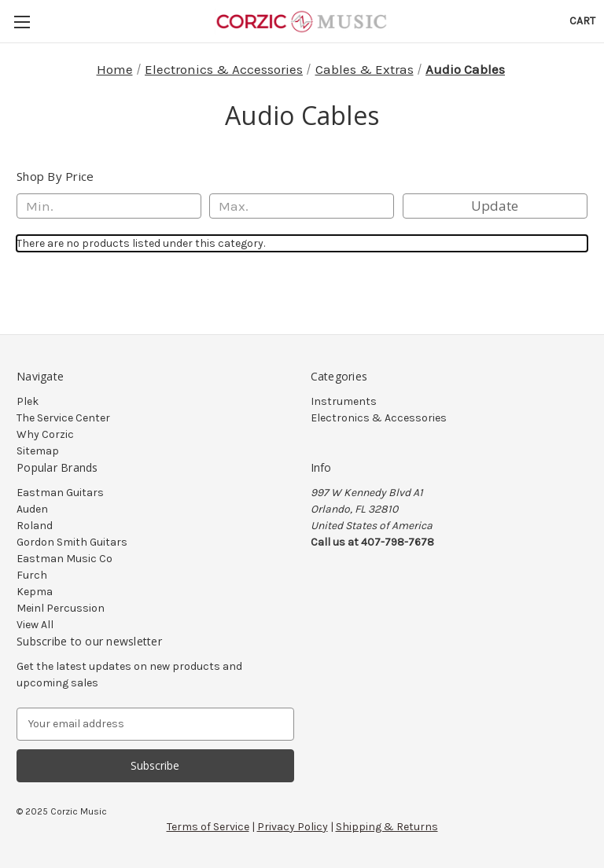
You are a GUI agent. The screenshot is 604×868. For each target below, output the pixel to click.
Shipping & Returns (387, 827)
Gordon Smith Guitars (72, 542)
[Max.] (302, 206)
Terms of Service (208, 827)
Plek (28, 401)
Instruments (344, 401)
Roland (35, 526)
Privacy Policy (293, 827)
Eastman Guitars (60, 493)
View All (35, 625)
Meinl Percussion (61, 608)
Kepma (35, 592)
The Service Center (63, 418)
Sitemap (38, 451)
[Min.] (109, 206)
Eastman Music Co (64, 559)
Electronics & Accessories (379, 418)
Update (495, 206)
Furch (32, 575)
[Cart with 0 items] (582, 21)
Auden (32, 509)
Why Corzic (45, 434)
